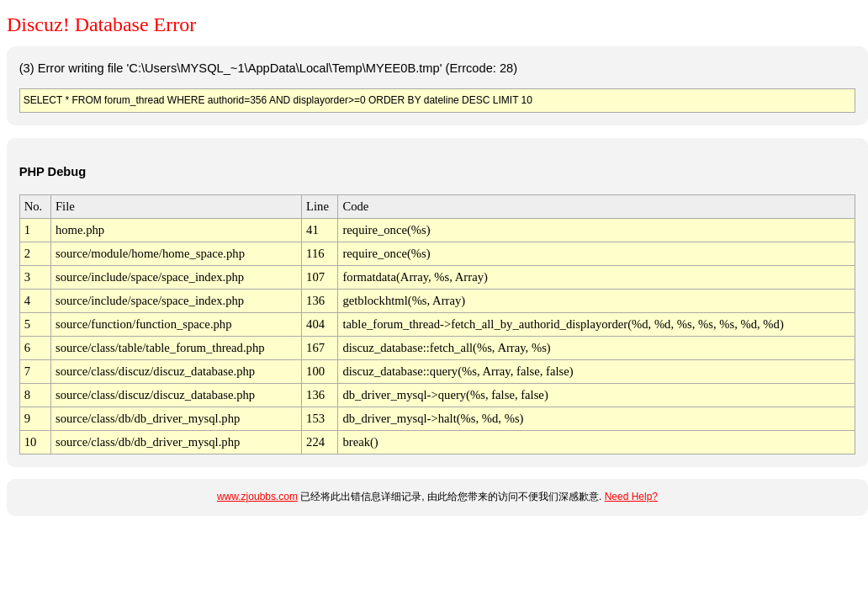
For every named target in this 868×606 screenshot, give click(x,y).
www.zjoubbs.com (257, 497)
